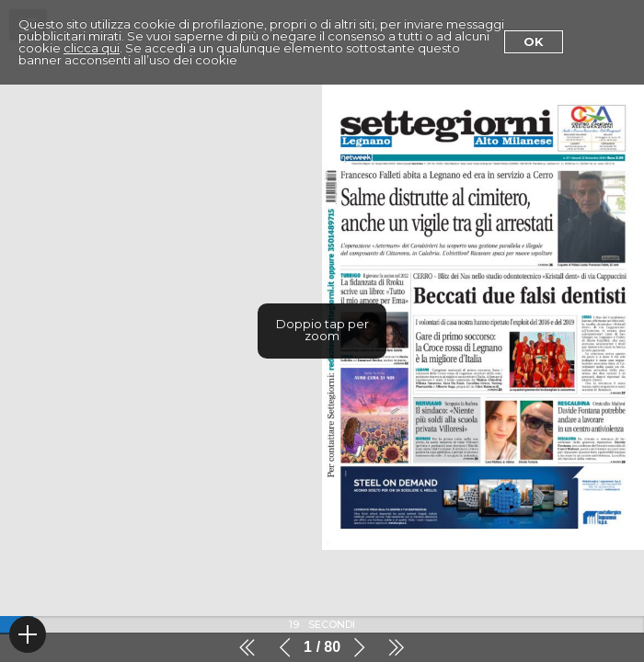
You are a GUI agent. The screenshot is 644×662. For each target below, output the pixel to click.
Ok (534, 41)
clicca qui (92, 48)
